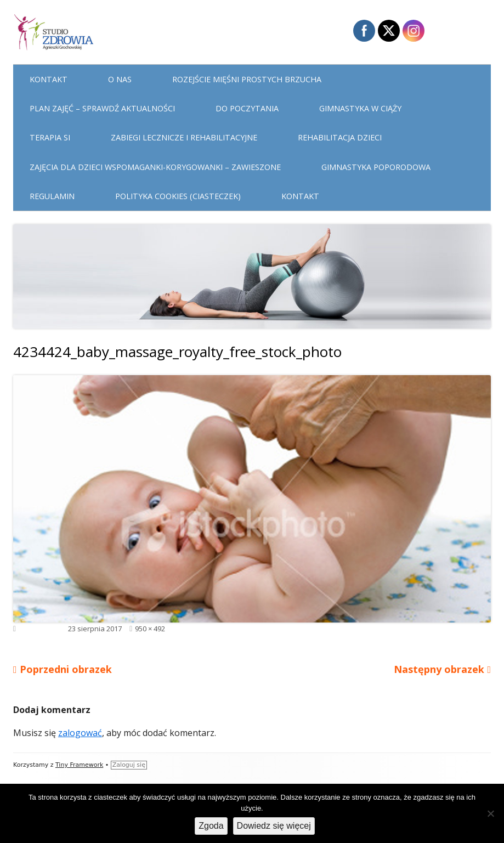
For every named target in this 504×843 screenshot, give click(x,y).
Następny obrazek (439, 669)
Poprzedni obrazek (66, 669)
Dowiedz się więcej (274, 826)
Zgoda (211, 826)
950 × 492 (150, 629)
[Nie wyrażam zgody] (490, 813)
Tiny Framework (79, 765)
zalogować (80, 733)
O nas (120, 79)
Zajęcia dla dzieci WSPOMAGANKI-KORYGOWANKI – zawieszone (155, 167)
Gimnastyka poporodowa (376, 167)
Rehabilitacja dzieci (340, 137)
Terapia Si (50, 137)
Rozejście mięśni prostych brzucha (247, 79)
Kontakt (49, 79)
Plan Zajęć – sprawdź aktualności (102, 108)
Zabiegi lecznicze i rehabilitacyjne (184, 137)
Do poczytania (247, 108)
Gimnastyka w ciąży (360, 108)
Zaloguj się (129, 765)
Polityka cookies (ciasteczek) (178, 196)
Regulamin (52, 196)
